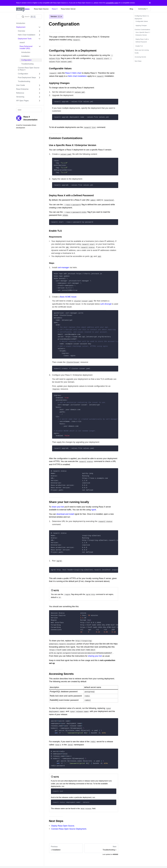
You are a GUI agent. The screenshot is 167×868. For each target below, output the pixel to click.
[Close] (150, 3)
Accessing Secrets (140, 57)
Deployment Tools (25, 39)
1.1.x (19, 110)
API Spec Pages (22, 101)
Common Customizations (142, 30)
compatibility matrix (112, 3)
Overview (21, 31)
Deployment (21, 27)
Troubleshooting (27, 64)
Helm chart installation (77, 75)
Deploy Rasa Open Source (63, 818)
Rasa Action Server (68, 9)
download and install (65, 510)
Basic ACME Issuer (68, 293)
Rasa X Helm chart (73, 72)
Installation (25, 56)
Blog (131, 9)
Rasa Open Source (41, 9)
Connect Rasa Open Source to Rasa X (29, 69)
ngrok (94, 505)
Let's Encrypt (106, 300)
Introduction (21, 23)
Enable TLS (139, 46)
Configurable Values (142, 21)
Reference (20, 93)
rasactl (22, 42)
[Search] (29, 17)
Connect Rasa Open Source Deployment (69, 821)
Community (142, 9)
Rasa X (55, 9)
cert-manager (63, 264)
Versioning (20, 97)
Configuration (26, 60)
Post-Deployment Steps (27, 78)
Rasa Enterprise (22, 89)
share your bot (58, 503)
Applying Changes (141, 25)
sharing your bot (95, 650)
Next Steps (138, 61)
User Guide (21, 85)
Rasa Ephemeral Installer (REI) (26, 47)
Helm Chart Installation (27, 35)
